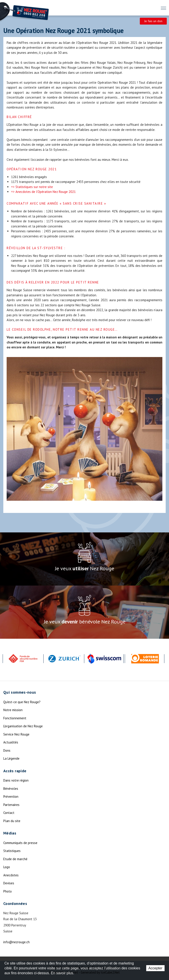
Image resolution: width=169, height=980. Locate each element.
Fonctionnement (15, 718)
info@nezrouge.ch (16, 942)
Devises (9, 883)
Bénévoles (11, 789)
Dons (7, 750)
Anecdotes (11, 875)
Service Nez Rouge (16, 734)
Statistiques (12, 851)
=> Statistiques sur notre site (32, 187)
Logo (7, 867)
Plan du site (12, 821)
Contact (9, 813)
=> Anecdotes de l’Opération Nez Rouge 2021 (43, 192)
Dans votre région (16, 780)
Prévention (11, 797)
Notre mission (13, 710)
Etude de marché (15, 859)
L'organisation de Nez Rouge (23, 726)
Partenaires (11, 805)
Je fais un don (153, 21)
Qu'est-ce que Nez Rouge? (22, 702)
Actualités (11, 742)
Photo (8, 891)
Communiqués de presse (20, 843)
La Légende (11, 758)
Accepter (155, 968)
